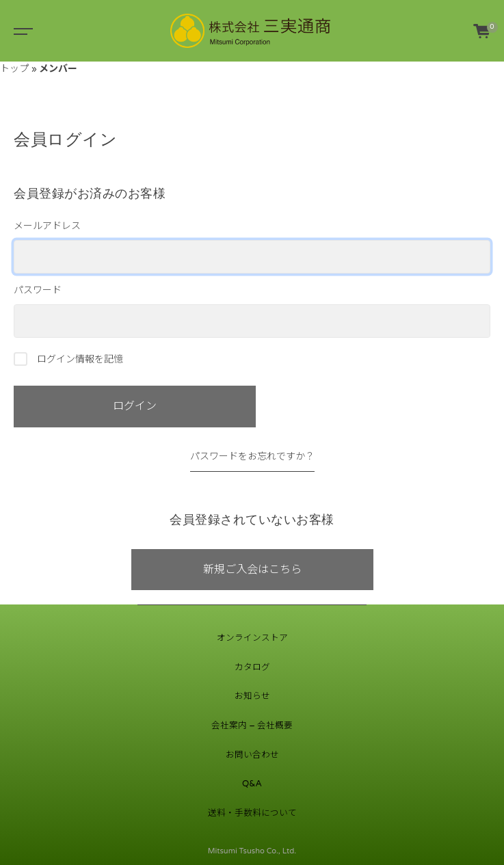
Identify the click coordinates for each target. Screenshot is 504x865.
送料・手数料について (252, 813)
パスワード (252, 311)
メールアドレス (252, 247)
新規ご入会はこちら (252, 570)
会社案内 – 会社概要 (252, 726)
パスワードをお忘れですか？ (252, 456)
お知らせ (252, 696)
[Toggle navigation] (21, 31)
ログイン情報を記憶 (68, 359)
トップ (14, 69)
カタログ (252, 667)
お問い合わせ (252, 755)
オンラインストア (252, 638)
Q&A (252, 784)
